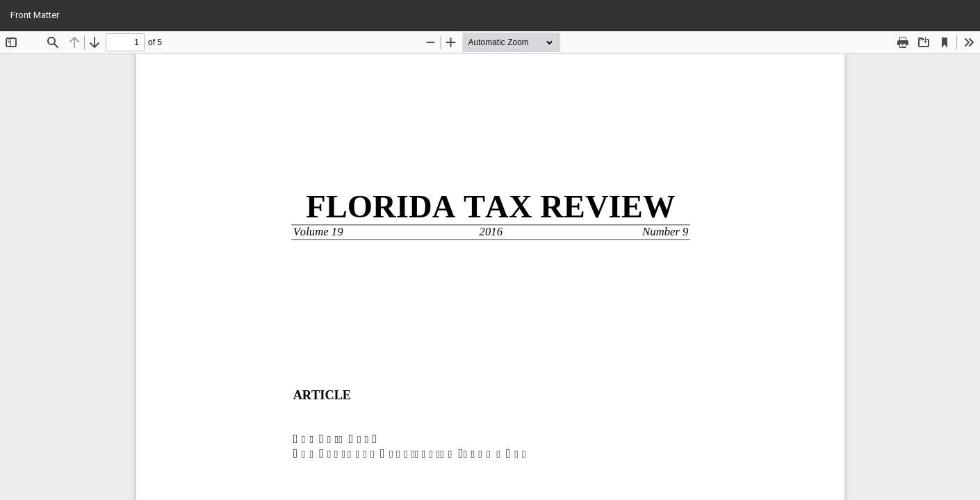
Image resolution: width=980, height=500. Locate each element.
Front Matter (35, 15)
